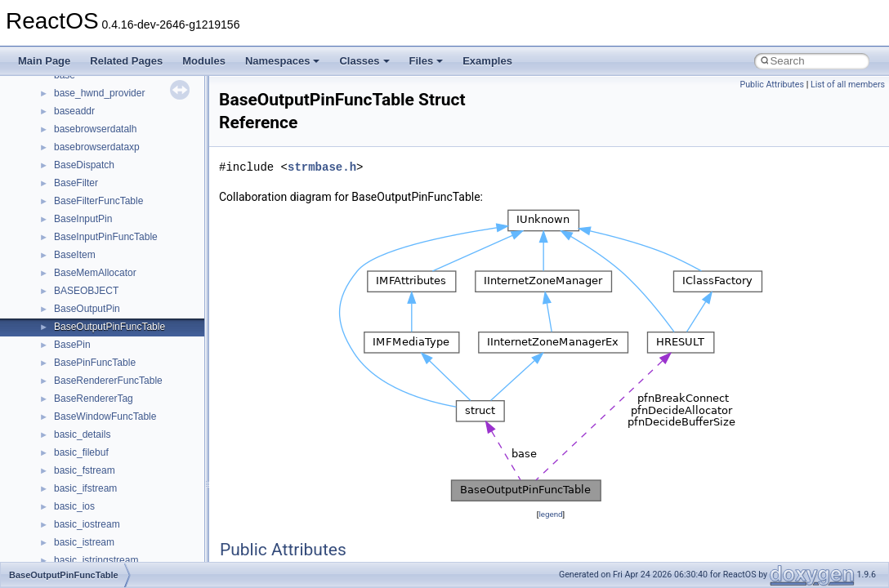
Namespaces (283, 61)
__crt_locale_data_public (108, 109)
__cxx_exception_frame (106, 540)
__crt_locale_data (93, 91)
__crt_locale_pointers (101, 127)
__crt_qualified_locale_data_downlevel (138, 252)
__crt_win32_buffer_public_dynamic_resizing (152, 504)
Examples (487, 61)
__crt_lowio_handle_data (108, 198)
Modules (204, 61)
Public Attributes (772, 85)
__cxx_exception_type (103, 558)
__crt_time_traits (90, 396)
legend (550, 514)
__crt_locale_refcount (101, 145)
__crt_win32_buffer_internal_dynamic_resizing (155, 468)
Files (427, 61)
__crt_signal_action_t (100, 288)
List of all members (848, 85)
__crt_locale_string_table (108, 163)
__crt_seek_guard (93, 270)
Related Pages (126, 61)
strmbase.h (322, 167)
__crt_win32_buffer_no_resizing (123, 486)
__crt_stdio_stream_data (108, 324)
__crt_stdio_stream (96, 306)
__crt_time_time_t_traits (106, 342)
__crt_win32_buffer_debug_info (123, 432)
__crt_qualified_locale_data (114, 234)
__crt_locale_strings (98, 180)
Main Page (44, 61)
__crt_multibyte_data (99, 216)
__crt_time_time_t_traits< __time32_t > (139, 360)
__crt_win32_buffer (96, 414)
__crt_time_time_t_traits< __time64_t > (139, 378)
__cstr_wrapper (88, 522)
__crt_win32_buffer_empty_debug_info (138, 450)
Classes (364, 61)
